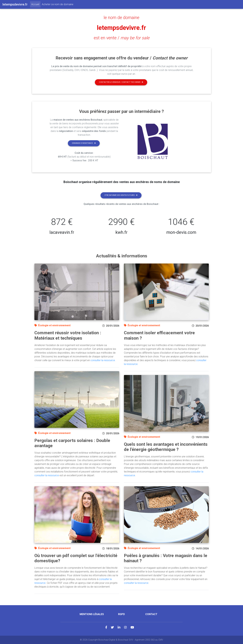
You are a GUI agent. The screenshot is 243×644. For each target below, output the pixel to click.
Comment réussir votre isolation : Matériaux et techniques (68, 335)
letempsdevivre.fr (121, 28)
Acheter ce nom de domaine (58, 4)
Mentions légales (92, 614)
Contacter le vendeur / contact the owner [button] (121, 82)
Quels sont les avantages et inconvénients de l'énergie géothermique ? (166, 447)
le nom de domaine (121, 18)
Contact (151, 614)
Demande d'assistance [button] (84, 143)
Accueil (36, 4)
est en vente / (122, 38)
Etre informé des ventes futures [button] (121, 195)
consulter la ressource (103, 360)
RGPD (121, 614)
